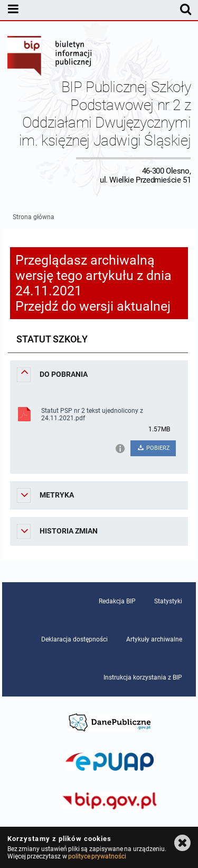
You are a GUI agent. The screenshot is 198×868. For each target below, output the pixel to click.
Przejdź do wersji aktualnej (93, 306)
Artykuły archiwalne (154, 639)
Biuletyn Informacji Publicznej (50, 57)
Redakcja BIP (117, 601)
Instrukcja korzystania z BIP (143, 677)
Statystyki (168, 601)
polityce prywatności (97, 856)
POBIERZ (153, 448)
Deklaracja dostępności (74, 639)
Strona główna (34, 217)
